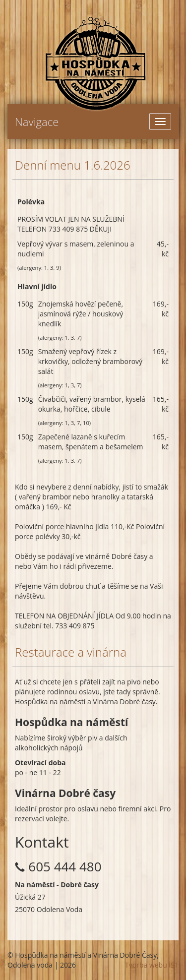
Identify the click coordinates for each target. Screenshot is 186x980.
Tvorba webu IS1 (152, 965)
